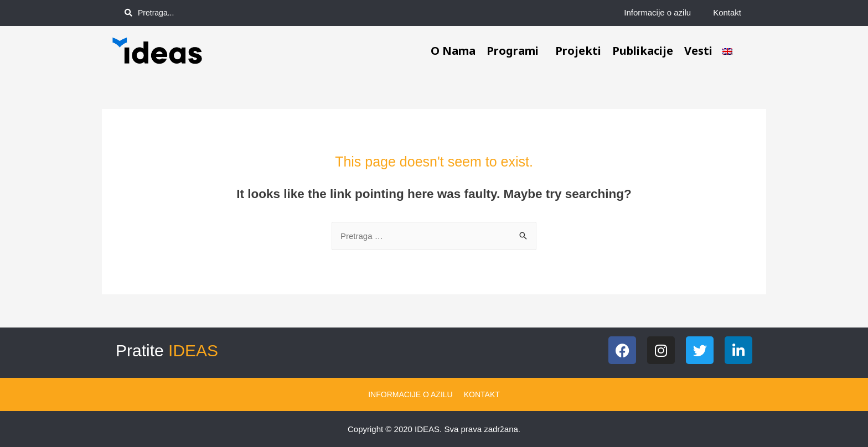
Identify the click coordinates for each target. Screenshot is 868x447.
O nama (453, 51)
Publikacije (643, 51)
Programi (515, 51)
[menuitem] (727, 51)
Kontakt (727, 12)
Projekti (578, 51)
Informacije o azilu (657, 12)
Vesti (698, 51)
